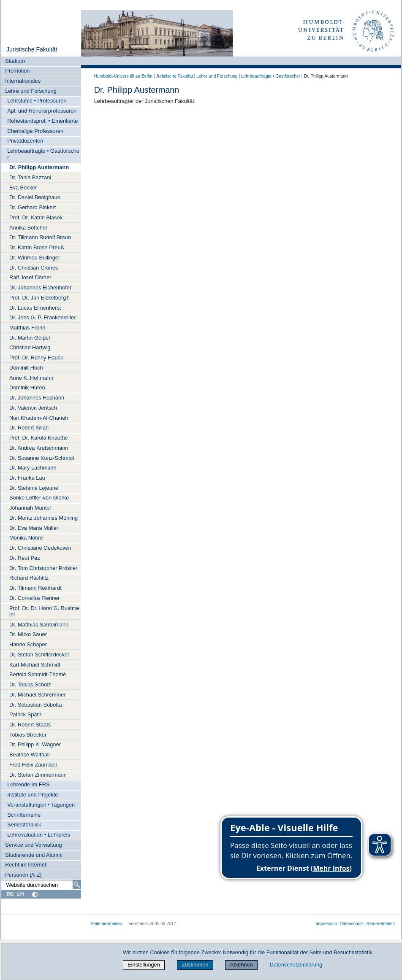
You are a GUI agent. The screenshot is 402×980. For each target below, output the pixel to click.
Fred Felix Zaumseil (33, 765)
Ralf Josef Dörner (30, 277)
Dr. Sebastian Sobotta (36, 705)
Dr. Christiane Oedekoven (40, 548)
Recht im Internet (26, 865)
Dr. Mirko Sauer (28, 634)
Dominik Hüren (27, 387)
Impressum (326, 924)
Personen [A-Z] (23, 875)
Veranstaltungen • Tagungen (41, 805)
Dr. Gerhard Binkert (33, 207)
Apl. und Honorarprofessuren (42, 111)
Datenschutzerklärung (296, 965)
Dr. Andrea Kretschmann (39, 448)
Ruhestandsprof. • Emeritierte (42, 121)
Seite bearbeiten (107, 924)
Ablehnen (242, 965)
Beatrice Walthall (30, 755)
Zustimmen (195, 965)
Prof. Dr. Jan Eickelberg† (39, 298)
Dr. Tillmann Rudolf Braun (40, 237)
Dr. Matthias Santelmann (39, 625)
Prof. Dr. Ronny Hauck (36, 358)
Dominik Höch (26, 368)
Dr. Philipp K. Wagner (35, 744)
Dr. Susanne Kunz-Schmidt (42, 458)
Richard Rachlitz (29, 578)
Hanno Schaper (28, 644)
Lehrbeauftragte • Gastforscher (43, 154)
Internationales (23, 81)
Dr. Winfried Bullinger (35, 258)
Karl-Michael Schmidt (35, 665)
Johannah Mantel (30, 508)
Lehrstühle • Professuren (37, 101)
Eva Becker (23, 188)
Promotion (17, 71)
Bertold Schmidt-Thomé (38, 674)
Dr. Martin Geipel (30, 338)
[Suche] (77, 885)
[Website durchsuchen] (41, 885)
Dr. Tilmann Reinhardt (35, 588)
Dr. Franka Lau (27, 478)
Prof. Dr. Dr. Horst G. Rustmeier (44, 611)
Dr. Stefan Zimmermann (38, 775)
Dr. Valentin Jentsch (33, 408)
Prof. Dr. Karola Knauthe (39, 438)
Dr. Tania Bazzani (30, 177)
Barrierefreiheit (381, 924)
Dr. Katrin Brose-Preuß (37, 247)
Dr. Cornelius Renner (35, 598)
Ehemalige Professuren (35, 131)
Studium (15, 61)
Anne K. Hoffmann (31, 378)
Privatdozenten (25, 141)
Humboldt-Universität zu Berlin (123, 76)
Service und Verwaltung (33, 845)
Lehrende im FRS (28, 784)
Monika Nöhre (26, 538)
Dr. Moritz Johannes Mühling (43, 518)
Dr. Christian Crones (34, 268)
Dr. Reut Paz (25, 558)
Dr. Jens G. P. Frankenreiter (43, 317)
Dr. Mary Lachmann (33, 468)
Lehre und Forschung (31, 91)
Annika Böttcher (28, 228)
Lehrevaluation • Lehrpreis (39, 835)
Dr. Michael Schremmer (38, 695)
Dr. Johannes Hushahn (37, 398)
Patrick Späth (25, 714)
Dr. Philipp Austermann (39, 167)
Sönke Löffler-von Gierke (39, 498)
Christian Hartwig (30, 347)
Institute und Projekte (33, 795)
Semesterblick (24, 825)
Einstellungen (144, 965)
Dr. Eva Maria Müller (34, 528)
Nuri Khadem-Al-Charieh (39, 418)
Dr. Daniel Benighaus (35, 197)
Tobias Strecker (28, 735)
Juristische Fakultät (32, 49)
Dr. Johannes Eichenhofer (40, 288)
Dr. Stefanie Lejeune (34, 488)
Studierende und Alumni (34, 855)
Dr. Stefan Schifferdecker (39, 655)
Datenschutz (352, 924)
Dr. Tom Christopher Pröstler (43, 568)
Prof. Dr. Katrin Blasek (36, 217)
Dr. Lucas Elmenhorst (35, 308)
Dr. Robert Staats (30, 725)
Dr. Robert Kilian (29, 428)
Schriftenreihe (24, 815)
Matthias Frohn (27, 328)
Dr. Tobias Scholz (30, 684)
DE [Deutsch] (10, 894)
